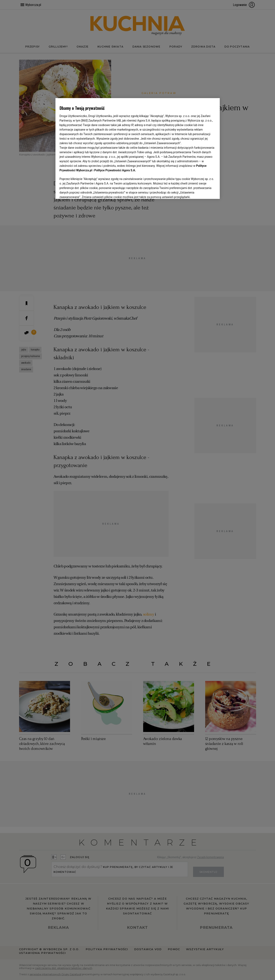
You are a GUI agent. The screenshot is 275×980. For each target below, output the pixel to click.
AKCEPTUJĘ (202, 191)
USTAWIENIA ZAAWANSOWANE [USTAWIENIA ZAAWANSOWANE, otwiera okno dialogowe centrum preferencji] (86, 190)
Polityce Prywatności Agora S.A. (115, 170)
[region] (138, 148)
